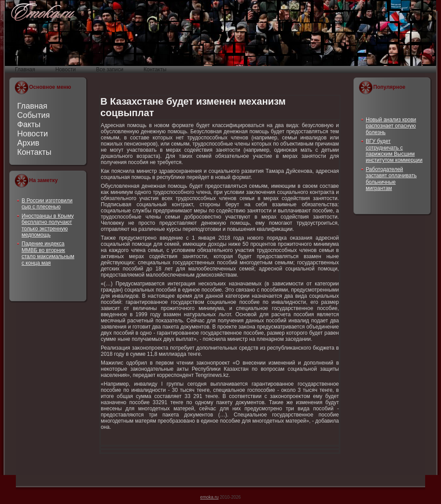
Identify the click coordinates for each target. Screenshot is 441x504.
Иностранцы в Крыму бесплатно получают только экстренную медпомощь (48, 225)
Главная (32, 106)
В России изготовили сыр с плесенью (47, 204)
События (33, 115)
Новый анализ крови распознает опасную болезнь (391, 126)
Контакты (34, 152)
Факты (29, 124)
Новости (33, 134)
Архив (28, 143)
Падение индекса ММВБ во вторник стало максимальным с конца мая (48, 253)
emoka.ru (209, 497)
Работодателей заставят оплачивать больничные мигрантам (391, 179)
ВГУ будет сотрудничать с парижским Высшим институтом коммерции (394, 151)
